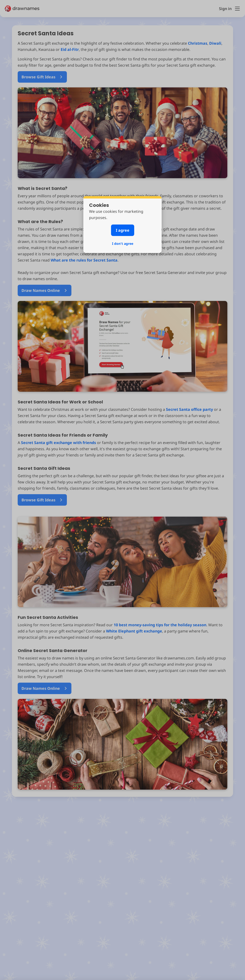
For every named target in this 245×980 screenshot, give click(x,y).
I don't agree (123, 244)
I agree (123, 230)
